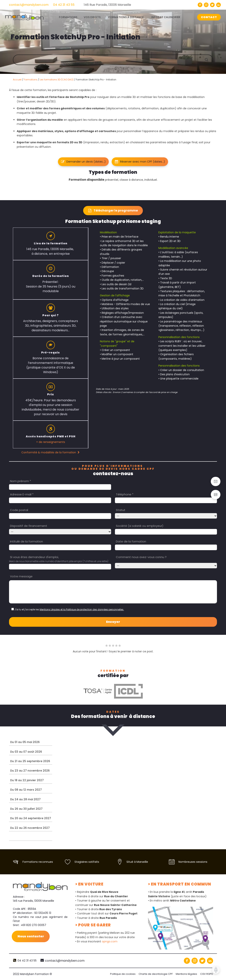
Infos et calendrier (166, 17)
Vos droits (92, 17)
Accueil (17, 80)
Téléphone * (125, 494)
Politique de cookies (123, 974)
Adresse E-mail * (22, 494)
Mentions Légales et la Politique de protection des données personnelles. (82, 609)
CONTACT (209, 17)
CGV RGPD (207, 974)
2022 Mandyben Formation (32, 974)
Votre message (21, 576)
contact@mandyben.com (29, 5)
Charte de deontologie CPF (156, 974)
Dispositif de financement (29, 526)
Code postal (19, 510)
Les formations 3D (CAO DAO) (57, 80)
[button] (83, 162)
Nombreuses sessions (193, 862)
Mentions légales (186, 974)
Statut (121, 510)
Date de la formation (131, 541)
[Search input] (117, 60)
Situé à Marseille (137, 862)
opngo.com (110, 941)
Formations (31, 80)
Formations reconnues (38, 862)
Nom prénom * (21, 481)
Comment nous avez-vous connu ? (141, 557)
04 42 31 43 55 (64, 5)
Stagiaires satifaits (87, 862)
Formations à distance (126, 17)
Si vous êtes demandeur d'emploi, (34, 557)
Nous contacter (31, 936)
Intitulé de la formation (26, 541)
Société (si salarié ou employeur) (140, 526)
